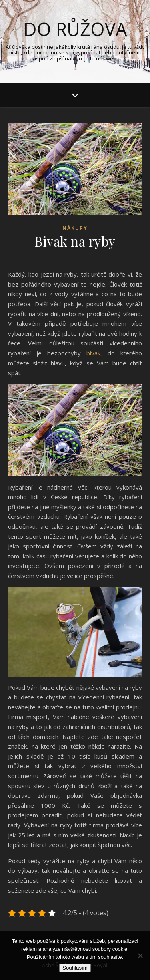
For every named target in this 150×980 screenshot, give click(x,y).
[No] (140, 956)
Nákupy (75, 228)
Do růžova (75, 29)
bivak (93, 353)
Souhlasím (75, 968)
